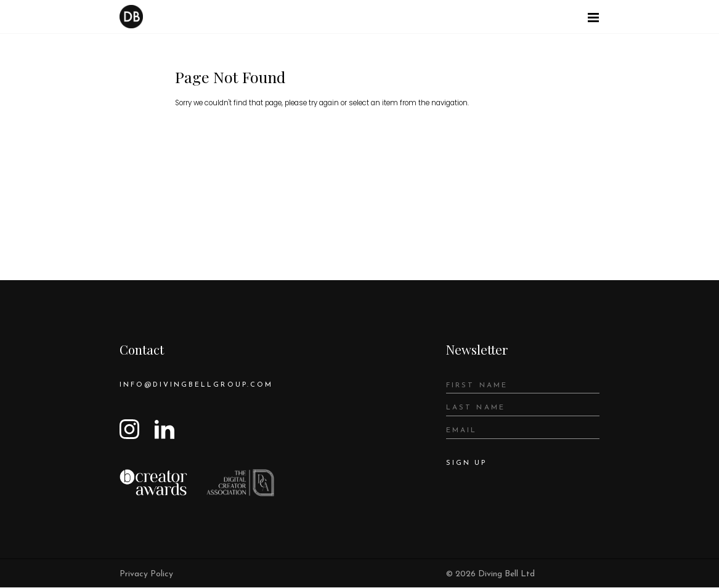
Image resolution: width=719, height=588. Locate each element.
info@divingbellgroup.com (198, 385)
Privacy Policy (146, 575)
